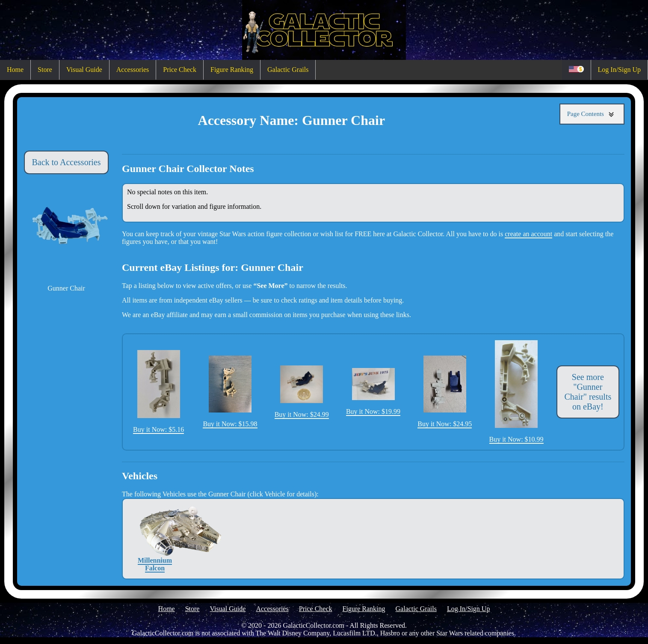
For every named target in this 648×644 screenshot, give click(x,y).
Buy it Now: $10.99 (516, 392)
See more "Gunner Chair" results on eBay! (588, 392)
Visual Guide (84, 70)
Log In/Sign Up (619, 70)
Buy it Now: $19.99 (373, 392)
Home (15, 70)
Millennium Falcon (155, 539)
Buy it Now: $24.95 (445, 392)
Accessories (133, 70)
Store (45, 70)
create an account (528, 234)
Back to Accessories (66, 162)
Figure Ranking (232, 70)
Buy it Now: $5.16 (158, 392)
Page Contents (592, 114)
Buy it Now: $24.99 (302, 392)
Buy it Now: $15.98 (230, 392)
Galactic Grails (288, 70)
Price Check (180, 70)
